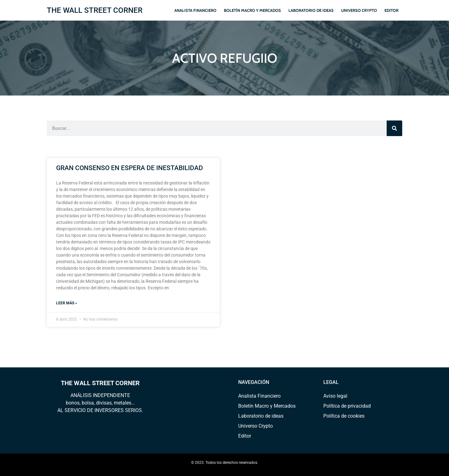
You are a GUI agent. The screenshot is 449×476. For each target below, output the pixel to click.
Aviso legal (335, 396)
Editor (391, 10)
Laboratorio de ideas (311, 10)
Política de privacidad (347, 406)
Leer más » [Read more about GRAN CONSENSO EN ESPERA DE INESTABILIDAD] (67, 303)
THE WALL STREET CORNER (95, 10)
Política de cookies (344, 416)
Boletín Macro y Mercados (252, 10)
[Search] (394, 128)
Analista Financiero (195, 10)
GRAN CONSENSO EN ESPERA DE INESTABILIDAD (130, 168)
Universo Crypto (359, 10)
